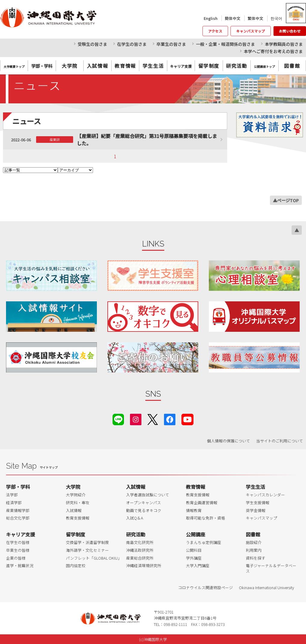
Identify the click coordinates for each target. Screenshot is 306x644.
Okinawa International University (266, 587)
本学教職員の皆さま (284, 44)
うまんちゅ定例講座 (204, 542)
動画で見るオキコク (144, 510)
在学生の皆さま (132, 44)
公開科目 (194, 550)
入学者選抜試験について (148, 495)
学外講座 (194, 558)
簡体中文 (233, 18)
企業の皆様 (16, 558)
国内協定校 (76, 565)
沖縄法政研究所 (140, 550)
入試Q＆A (135, 518)
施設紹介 (254, 542)
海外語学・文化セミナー (87, 550)
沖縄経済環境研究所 (144, 565)
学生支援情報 (258, 503)
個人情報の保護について (229, 441)
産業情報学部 (18, 510)
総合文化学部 (18, 518)
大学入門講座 (198, 565)
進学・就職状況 (20, 565)
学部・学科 (18, 487)
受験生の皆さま (92, 44)
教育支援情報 (78, 518)
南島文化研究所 (140, 542)
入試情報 (97, 66)
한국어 (276, 18)
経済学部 (14, 503)
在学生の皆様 (18, 542)
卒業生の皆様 (18, 550)
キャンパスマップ (251, 31)
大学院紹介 (76, 495)
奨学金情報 (256, 510)
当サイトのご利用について (280, 441)
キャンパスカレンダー (265, 495)
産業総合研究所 (140, 558)
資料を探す (256, 558)
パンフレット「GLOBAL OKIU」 (94, 558)
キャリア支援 (20, 534)
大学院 (70, 66)
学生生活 (153, 66)
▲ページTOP (286, 200)
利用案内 (254, 550)
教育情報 (125, 66)
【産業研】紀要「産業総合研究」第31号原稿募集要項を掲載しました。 (147, 140)
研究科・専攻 (78, 503)
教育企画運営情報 (202, 503)
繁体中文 (255, 18)
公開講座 (196, 534)
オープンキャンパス (144, 503)
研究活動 (236, 66)
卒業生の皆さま (171, 44)
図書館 (292, 66)
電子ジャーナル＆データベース (271, 568)
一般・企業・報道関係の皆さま (225, 44)
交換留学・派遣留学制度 (87, 542)
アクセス (215, 31)
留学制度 (209, 66)
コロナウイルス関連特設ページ (206, 587)
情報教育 (194, 510)
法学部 (12, 495)
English (211, 18)
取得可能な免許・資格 (206, 518)
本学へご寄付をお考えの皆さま (273, 51)
